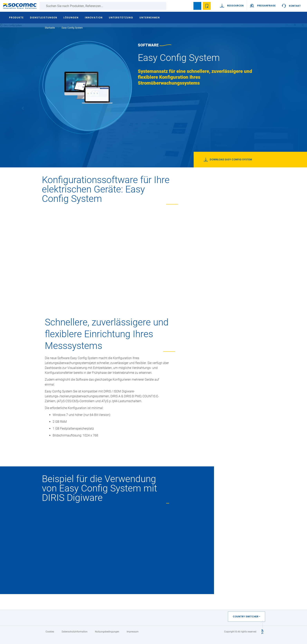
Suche (170, 6)
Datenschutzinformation (75, 632)
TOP (262, 632)
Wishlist (207, 6)
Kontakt (295, 6)
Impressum (133, 632)
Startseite (50, 28)
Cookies (50, 632)
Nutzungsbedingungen (107, 632)
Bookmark (197, 6)
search (188, 6)
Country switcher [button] (246, 616)
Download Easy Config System (228, 160)
